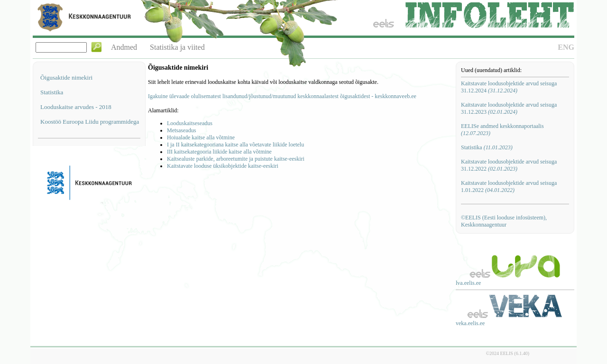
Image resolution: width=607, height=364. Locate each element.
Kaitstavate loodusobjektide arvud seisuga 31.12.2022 (509, 165)
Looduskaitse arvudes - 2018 (76, 107)
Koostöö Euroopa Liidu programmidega (90, 122)
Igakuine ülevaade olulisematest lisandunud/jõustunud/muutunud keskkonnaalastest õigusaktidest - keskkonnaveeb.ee (282, 96)
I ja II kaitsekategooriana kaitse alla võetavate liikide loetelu (235, 145)
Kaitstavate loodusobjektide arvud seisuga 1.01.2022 (509, 187)
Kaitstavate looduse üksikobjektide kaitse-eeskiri (223, 166)
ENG (566, 47)
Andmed (124, 47)
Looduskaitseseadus (190, 123)
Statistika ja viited (177, 47)
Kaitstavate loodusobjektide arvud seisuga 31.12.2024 (509, 87)
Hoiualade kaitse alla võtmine (201, 137)
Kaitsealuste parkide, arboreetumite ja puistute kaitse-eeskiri (236, 159)
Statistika (52, 92)
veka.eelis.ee (470, 323)
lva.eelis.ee (468, 283)
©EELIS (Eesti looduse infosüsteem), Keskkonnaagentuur (504, 221)
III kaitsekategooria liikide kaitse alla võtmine (219, 152)
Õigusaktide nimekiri (66, 77)
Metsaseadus (181, 130)
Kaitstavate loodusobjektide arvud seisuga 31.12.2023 (509, 108)
